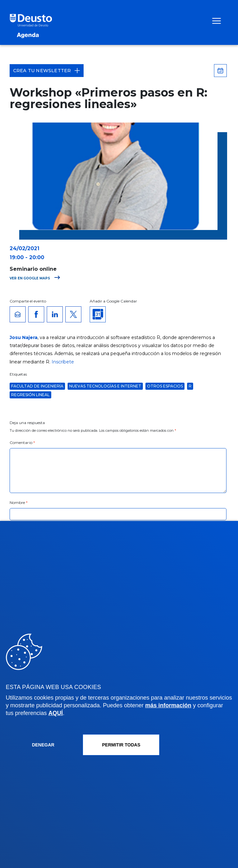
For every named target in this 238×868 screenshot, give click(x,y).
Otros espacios (165, 386)
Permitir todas (121, 745)
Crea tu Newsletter (47, 71)
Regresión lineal (30, 395)
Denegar (43, 745)
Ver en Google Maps (35, 278)
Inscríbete (63, 362)
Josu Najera (24, 337)
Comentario (22, 443)
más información (168, 705)
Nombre (19, 502)
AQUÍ (56, 713)
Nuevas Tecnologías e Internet (105, 386)
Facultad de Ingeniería (37, 386)
